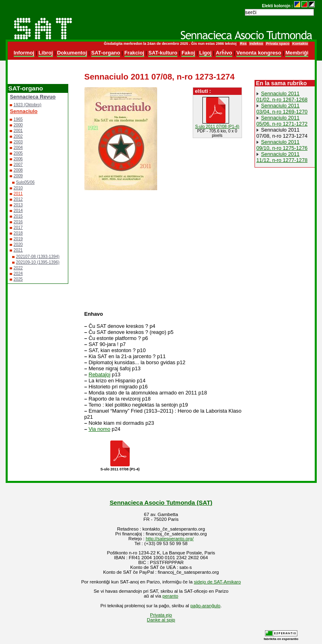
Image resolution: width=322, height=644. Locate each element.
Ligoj (205, 53)
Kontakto (300, 44)
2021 (18, 250)
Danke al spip (161, 620)
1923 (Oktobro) (28, 105)
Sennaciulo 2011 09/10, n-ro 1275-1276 (282, 145)
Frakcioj (134, 53)
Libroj (46, 53)
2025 (18, 279)
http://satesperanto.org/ (170, 539)
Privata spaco (278, 44)
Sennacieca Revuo (33, 97)
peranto (170, 596)
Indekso (256, 44)
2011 (18, 194)
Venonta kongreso (259, 53)
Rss (243, 44)
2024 (18, 274)
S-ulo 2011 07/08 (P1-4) (217, 127)
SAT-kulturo (163, 53)
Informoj (24, 53)
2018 (18, 233)
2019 (18, 239)
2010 (18, 188)
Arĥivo (224, 53)
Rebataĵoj (99, 374)
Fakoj (188, 53)
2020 (18, 244)
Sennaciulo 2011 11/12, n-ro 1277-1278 (282, 157)
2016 (18, 222)
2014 (18, 211)
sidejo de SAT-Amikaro (217, 582)
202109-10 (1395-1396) (38, 262)
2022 (18, 268)
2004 (18, 148)
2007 (18, 165)
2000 (18, 125)
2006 (18, 159)
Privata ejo (161, 615)
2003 (18, 142)
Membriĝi (297, 53)
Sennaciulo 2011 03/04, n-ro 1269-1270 (282, 109)
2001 (18, 131)
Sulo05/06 (25, 182)
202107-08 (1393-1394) (38, 257)
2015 (18, 216)
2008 (18, 170)
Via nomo (99, 429)
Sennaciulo (24, 111)
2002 (18, 136)
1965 (18, 119)
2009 (18, 176)
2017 (18, 228)
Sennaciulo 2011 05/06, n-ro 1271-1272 (282, 121)
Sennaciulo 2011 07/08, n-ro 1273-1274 (282, 133)
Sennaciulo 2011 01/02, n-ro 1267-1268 (282, 96)
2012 (18, 199)
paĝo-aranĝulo (205, 606)
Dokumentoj (72, 53)
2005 (18, 153)
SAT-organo (106, 53)
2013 (18, 205)
